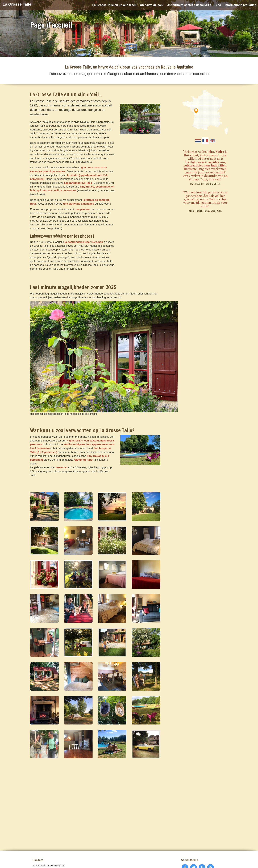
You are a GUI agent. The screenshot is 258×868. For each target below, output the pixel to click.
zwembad (61, 467)
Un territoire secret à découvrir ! (189, 5)
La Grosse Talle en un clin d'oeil (114, 5)
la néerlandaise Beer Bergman (84, 242)
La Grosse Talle (17, 4)
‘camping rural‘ (84, 460)
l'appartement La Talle (78, 183)
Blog (218, 5)
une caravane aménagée (79, 204)
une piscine (82, 209)
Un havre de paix (152, 5)
